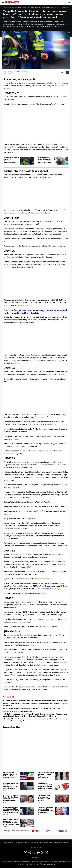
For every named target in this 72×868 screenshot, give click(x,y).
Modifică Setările (36, 847)
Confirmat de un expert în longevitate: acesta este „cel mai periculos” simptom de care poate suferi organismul (45, 786)
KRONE (14, 607)
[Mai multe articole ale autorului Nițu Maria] (5, 72)
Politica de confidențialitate (53, 843)
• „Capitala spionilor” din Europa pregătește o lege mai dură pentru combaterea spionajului (36, 701)
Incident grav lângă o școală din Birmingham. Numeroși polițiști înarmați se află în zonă (11, 160)
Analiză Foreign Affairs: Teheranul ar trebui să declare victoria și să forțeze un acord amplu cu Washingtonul (10, 775)
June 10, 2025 (30, 519)
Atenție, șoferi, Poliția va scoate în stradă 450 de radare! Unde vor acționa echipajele (11, 822)
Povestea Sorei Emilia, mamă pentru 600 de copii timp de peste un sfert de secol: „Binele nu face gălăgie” (11, 810)
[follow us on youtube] (36, 831)
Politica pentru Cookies (23, 843)
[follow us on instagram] (49, 831)
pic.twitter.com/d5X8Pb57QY (49, 589)
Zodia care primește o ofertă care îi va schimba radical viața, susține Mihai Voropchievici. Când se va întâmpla (46, 810)
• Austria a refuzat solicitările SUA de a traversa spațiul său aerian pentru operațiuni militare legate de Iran (36, 704)
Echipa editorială (9, 843)
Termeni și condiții (37, 843)
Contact (66, 843)
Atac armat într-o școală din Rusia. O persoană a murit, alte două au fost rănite (46, 160)
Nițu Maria (11, 73)
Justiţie (14, 7)
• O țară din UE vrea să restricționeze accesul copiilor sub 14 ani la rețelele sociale (32, 708)
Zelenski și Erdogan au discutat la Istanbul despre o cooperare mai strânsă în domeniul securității (46, 775)
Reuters (33, 645)
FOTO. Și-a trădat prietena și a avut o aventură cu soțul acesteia (45, 798)
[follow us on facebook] (62, 831)
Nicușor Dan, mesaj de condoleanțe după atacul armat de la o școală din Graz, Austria (35, 312)
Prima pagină (7, 7)
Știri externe (23, 71)
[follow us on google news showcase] (23, 831)
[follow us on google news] (10, 831)
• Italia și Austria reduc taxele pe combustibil (19, 711)
